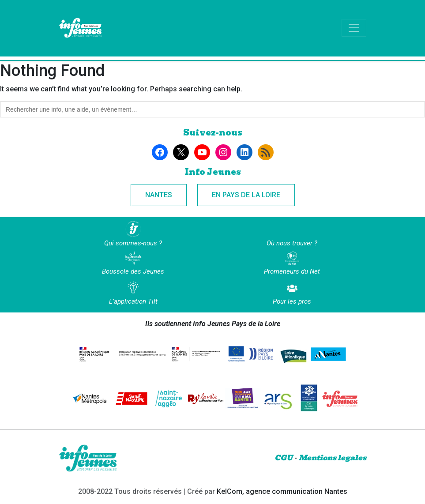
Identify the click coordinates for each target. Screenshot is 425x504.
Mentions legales (333, 458)
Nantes (159, 195)
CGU (284, 458)
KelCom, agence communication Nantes (282, 491)
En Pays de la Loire (246, 195)
